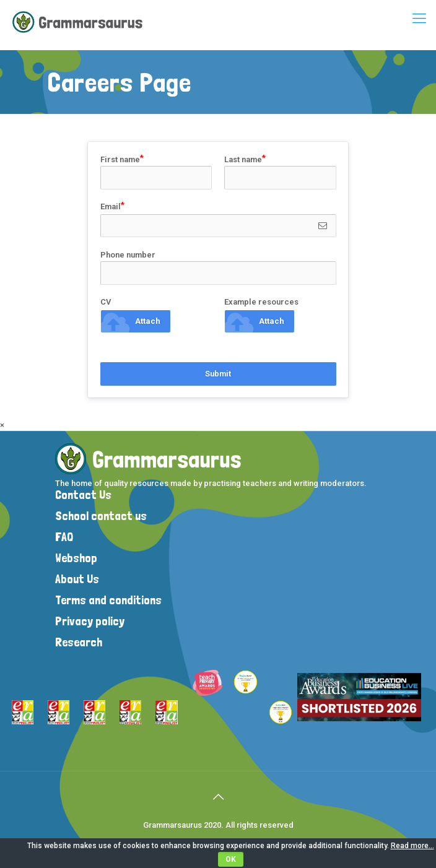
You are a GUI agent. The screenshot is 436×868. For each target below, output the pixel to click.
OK (231, 859)
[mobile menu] (419, 19)
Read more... (412, 846)
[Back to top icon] (218, 797)
